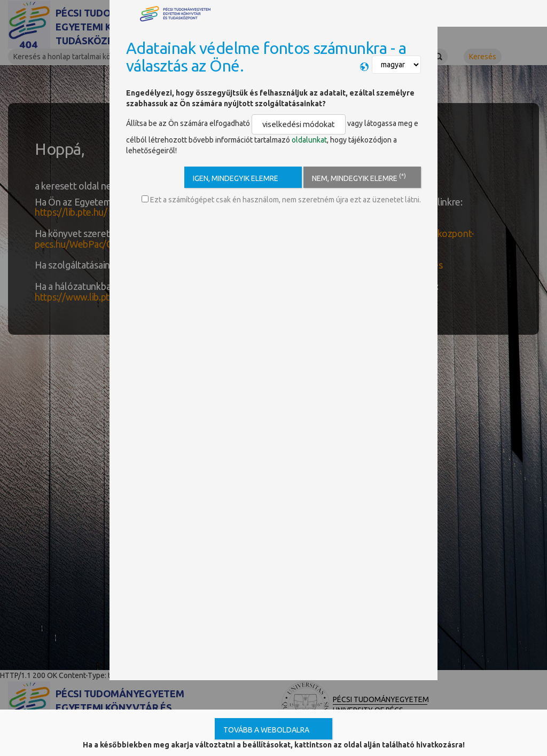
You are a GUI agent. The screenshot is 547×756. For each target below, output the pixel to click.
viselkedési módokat (292, 123)
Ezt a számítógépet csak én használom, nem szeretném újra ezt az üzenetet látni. (281, 198)
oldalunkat (309, 138)
